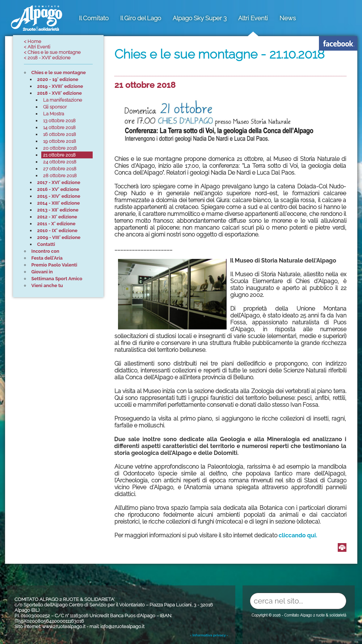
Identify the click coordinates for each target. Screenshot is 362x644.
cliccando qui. (298, 535)
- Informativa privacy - (209, 635)
